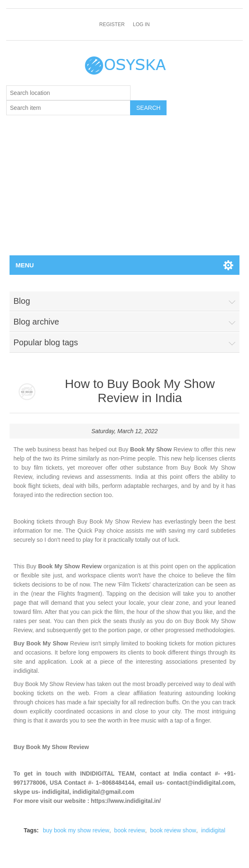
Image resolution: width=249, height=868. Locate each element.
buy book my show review (76, 830)
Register (112, 24)
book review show (173, 830)
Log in (141, 24)
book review (130, 830)
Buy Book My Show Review (51, 747)
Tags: (31, 830)
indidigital (213, 830)
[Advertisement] (124, 193)
